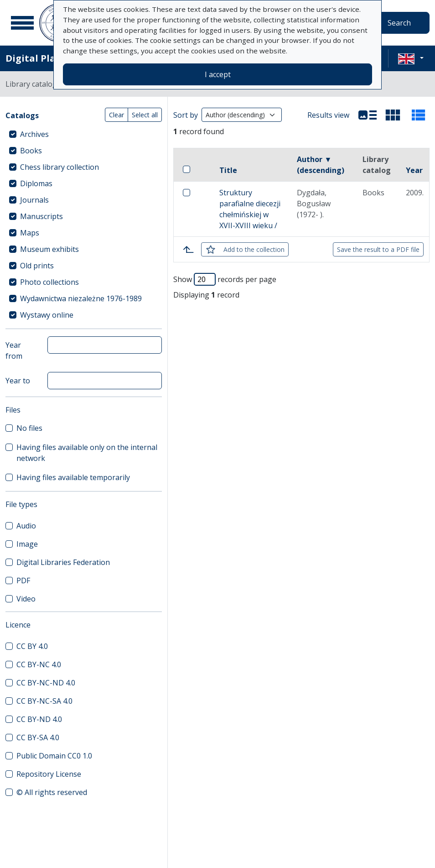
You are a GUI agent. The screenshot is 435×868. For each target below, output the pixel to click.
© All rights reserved (52, 792)
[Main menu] (22, 23)
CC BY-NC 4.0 (39, 664)
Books (31, 151)
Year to (18, 381)
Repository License (49, 774)
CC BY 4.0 (32, 646)
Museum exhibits (49, 249)
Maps (30, 233)
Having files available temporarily (73, 477)
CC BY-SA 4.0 (38, 737)
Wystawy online (47, 315)
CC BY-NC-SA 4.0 (44, 701)
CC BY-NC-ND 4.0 (46, 683)
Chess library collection (60, 167)
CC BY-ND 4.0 (39, 719)
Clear (117, 115)
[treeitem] (84, 134)
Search (399, 23)
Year (414, 170)
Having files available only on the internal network (87, 453)
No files (29, 428)
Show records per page (225, 279)
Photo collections (49, 282)
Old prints (37, 266)
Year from (14, 350)
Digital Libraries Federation (63, 562)
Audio (26, 526)
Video (26, 599)
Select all (145, 115)
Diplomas (36, 183)
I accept (218, 74)
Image (27, 544)
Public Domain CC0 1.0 (54, 756)
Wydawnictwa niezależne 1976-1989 (81, 298)
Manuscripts (41, 216)
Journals (34, 200)
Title (228, 170)
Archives (34, 134)
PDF (23, 580)
